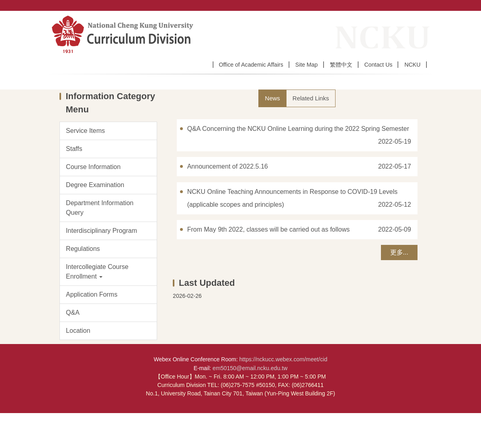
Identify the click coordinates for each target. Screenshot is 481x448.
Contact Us (379, 65)
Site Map (307, 65)
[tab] (272, 133)
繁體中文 (341, 65)
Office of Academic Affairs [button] (251, 65)
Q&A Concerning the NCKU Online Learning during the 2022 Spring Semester (298, 164)
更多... (399, 287)
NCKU (412, 65)
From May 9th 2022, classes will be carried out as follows (269, 264)
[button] (108, 307)
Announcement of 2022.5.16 (228, 201)
